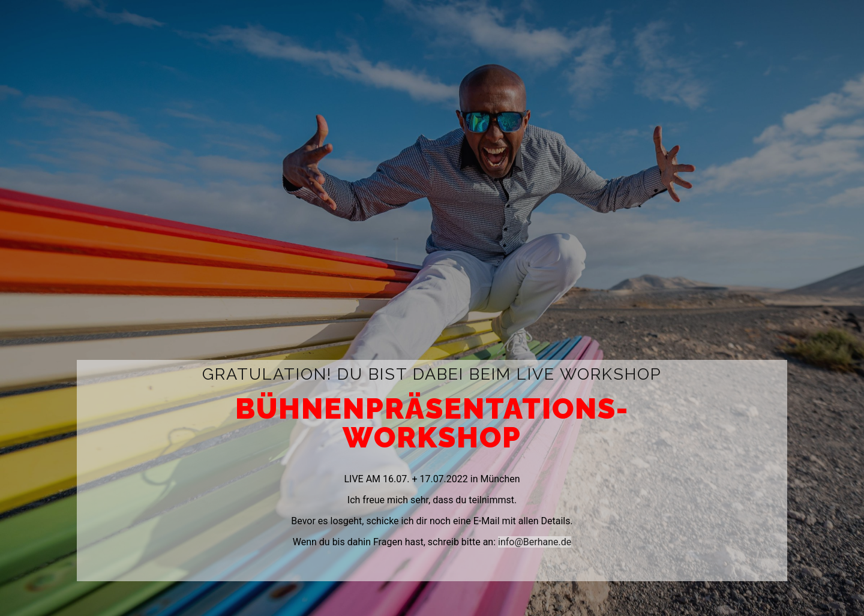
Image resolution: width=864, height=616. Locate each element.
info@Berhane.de (535, 542)
